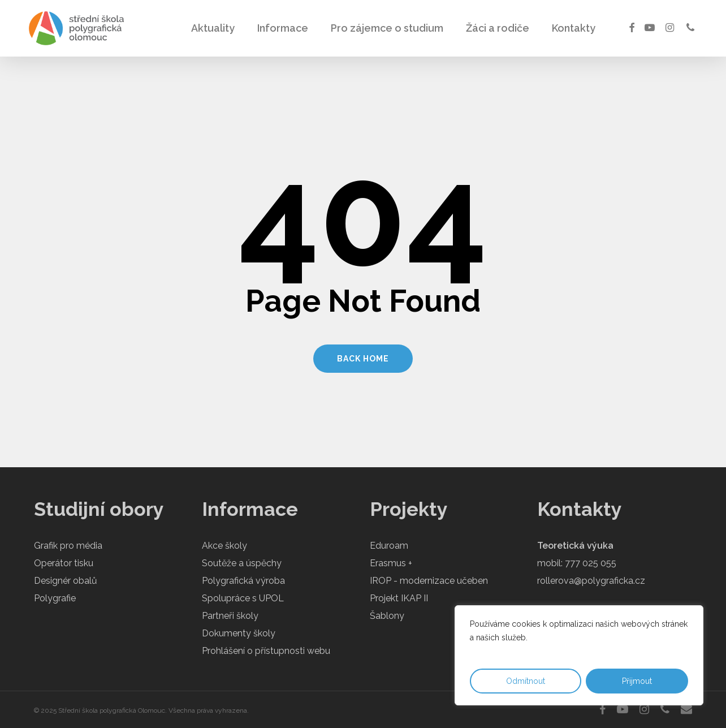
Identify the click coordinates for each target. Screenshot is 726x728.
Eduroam (389, 546)
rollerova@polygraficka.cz (591, 581)
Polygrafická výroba (243, 581)
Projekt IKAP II (399, 598)
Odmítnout (526, 681)
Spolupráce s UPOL (243, 598)
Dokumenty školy (239, 633)
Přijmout (637, 681)
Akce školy (224, 546)
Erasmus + (391, 563)
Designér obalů (66, 581)
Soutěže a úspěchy (242, 563)
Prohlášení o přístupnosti (253, 651)
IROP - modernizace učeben (429, 581)
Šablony (387, 616)
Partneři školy (230, 616)
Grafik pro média (68, 546)
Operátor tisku (64, 563)
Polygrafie (55, 598)
